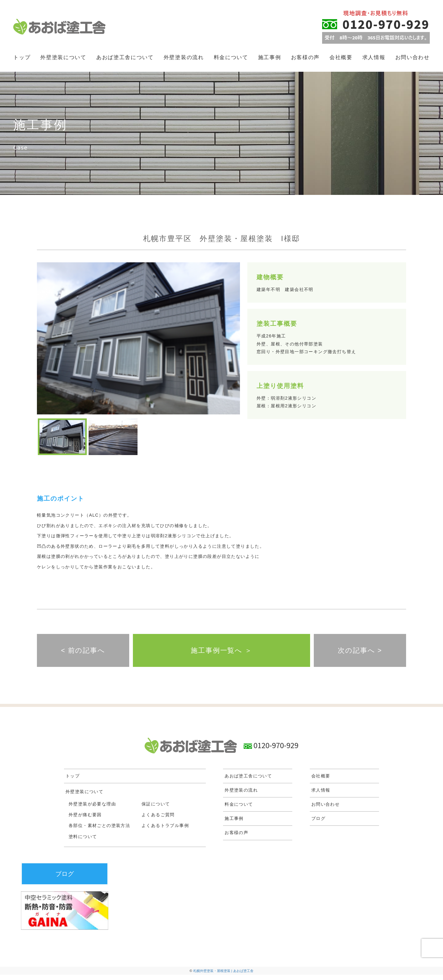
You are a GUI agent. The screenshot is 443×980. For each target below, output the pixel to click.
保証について (156, 809)
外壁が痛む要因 (85, 820)
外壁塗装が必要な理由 (92, 809)
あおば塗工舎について (125, 57)
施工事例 (270, 57)
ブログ (318, 824)
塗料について (83, 841)
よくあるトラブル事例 (165, 831)
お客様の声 (305, 57)
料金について (231, 57)
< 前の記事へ (83, 653)
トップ (22, 57)
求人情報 (374, 57)
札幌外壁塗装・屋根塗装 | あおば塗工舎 (223, 976)
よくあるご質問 (158, 820)
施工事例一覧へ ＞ (221, 653)
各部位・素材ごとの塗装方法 (99, 831)
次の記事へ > (360, 653)
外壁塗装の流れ (184, 57)
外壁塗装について (63, 57)
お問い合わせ (413, 57)
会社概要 (341, 57)
